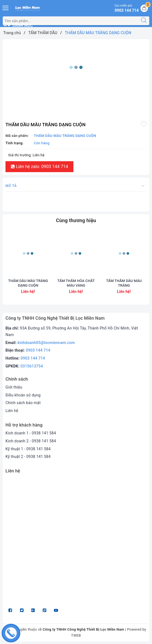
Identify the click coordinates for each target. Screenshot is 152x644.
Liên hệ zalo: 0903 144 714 (39, 167)
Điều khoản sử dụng (23, 395)
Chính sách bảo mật (23, 403)
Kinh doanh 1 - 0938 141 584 (31, 433)
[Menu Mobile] (6, 7)
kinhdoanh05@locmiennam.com (46, 343)
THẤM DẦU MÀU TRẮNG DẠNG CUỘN (28, 283)
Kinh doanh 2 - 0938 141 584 (31, 441)
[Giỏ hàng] (144, 8)
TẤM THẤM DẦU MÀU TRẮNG (124, 283)
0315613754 (32, 366)
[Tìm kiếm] (144, 21)
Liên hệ (12, 411)
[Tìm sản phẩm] (71, 21)
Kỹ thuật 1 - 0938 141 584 (28, 449)
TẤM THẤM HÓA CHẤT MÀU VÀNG (76, 283)
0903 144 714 (38, 350)
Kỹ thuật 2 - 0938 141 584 (28, 457)
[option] (76, 67)
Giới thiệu (14, 387)
